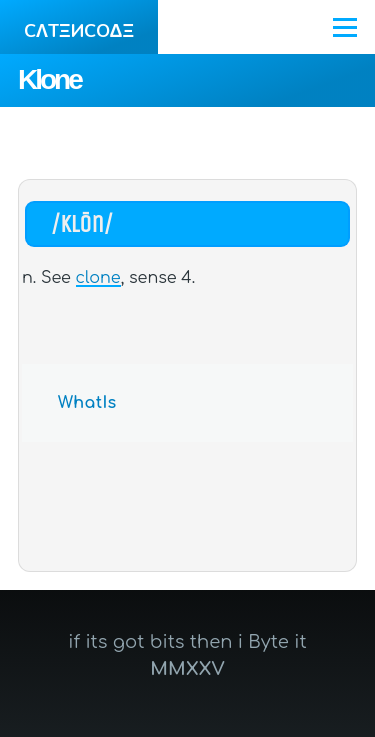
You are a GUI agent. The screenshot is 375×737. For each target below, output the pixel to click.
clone (98, 278)
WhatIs (87, 403)
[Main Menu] (345, 27)
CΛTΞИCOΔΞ (79, 31)
